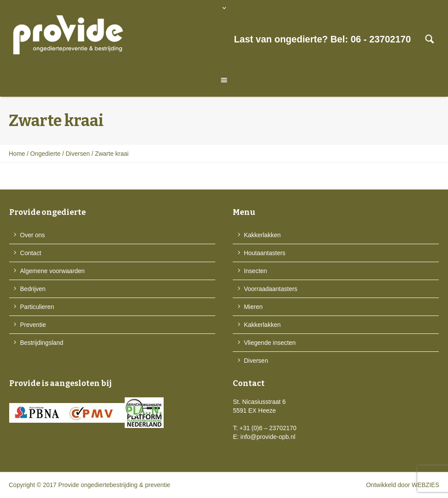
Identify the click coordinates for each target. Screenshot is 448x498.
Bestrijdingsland (42, 343)
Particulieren (37, 307)
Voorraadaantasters (270, 289)
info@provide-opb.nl (268, 437)
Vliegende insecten (269, 343)
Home (17, 154)
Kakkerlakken (262, 235)
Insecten (255, 271)
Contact (31, 253)
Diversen (78, 154)
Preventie (33, 325)
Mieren (253, 307)
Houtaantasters (264, 253)
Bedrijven (33, 289)
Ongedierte (45, 154)
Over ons (33, 235)
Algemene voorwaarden (52, 271)
